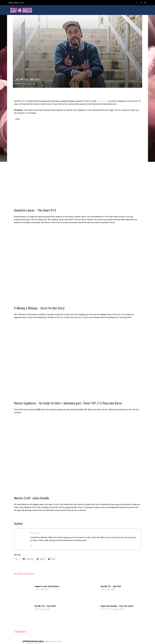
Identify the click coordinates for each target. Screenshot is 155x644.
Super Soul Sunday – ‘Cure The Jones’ (117, 606)
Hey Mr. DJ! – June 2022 (45, 606)
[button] (137, 3)
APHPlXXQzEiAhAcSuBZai (33, 641)
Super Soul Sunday (107, 609)
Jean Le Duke (102, 101)
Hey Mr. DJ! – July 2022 (111, 586)
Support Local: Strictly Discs (47, 586)
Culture (37, 589)
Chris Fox (18, 84)
